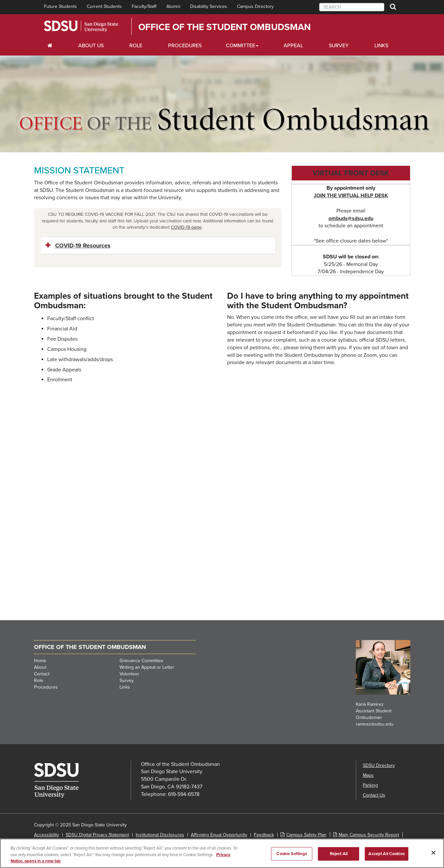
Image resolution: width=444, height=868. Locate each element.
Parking (370, 785)
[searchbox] (352, 7)
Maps (368, 775)
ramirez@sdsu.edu (375, 724)
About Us (91, 46)
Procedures (185, 46)
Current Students (104, 6)
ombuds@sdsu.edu (351, 218)
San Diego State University (81, 26)
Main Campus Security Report (369, 835)
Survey (339, 46)
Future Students (60, 6)
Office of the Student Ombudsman (224, 27)
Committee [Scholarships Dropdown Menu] (240, 46)
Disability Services (209, 6)
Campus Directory (255, 6)
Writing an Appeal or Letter (147, 667)
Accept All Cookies (386, 853)
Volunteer (129, 674)
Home (40, 661)
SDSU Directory (379, 765)
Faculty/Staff (144, 6)
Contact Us (374, 795)
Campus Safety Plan (306, 835)
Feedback (264, 835)
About (40, 667)
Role (136, 46)
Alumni (173, 6)
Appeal (293, 46)
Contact (42, 674)
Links (381, 46)
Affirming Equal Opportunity (219, 835)
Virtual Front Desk (351, 173)
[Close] (433, 852)
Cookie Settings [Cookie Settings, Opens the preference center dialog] (292, 853)
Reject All (339, 853)
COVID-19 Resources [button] (83, 245)
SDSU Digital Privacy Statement (97, 835)
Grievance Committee (141, 661)
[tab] (158, 246)
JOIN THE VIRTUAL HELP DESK (351, 196)
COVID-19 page (186, 227)
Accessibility (47, 835)
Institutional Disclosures (160, 835)
